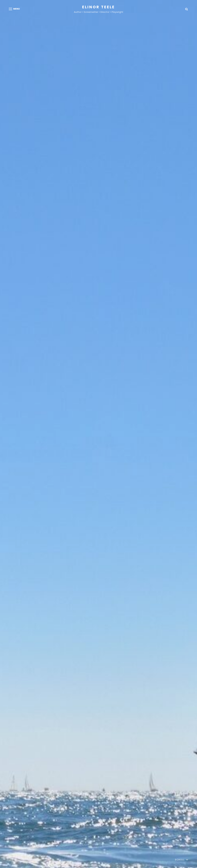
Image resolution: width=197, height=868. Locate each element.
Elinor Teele (99, 7)
